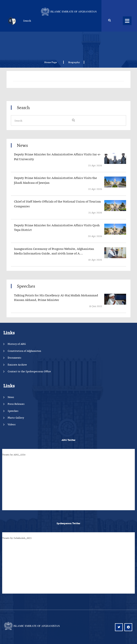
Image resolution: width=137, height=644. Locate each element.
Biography (74, 62)
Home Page (52, 62)
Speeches (13, 411)
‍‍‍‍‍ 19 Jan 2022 (95, 306)
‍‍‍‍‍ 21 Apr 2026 (95, 212)
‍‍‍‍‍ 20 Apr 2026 (95, 236)
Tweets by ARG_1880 (14, 455)
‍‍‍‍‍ (59, 157)
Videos (12, 424)
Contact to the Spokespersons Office (29, 371)
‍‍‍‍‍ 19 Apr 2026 (95, 260)
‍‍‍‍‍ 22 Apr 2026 (95, 189)
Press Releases (16, 404)
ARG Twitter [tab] (68, 440)
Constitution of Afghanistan (24, 351)
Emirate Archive (17, 365)
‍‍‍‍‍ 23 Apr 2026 (95, 165)
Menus (127, 21)
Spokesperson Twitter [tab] (68, 523)
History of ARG (17, 344)
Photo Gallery (16, 418)
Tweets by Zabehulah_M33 (17, 538)
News (11, 397)
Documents (14, 358)
